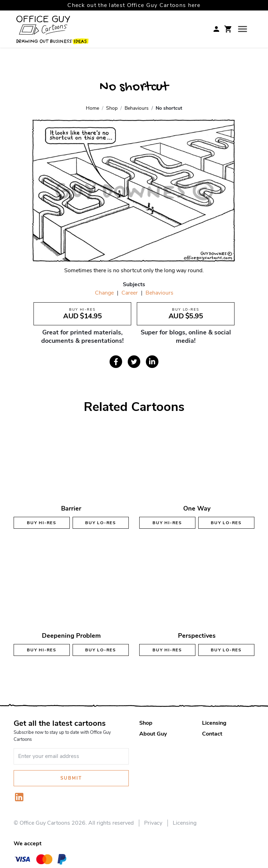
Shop (146, 723)
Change (104, 293)
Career (130, 293)
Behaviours (159, 293)
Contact (212, 734)
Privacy (153, 823)
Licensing (214, 723)
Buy (42, 523)
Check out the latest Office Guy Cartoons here (134, 5)
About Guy (153, 734)
